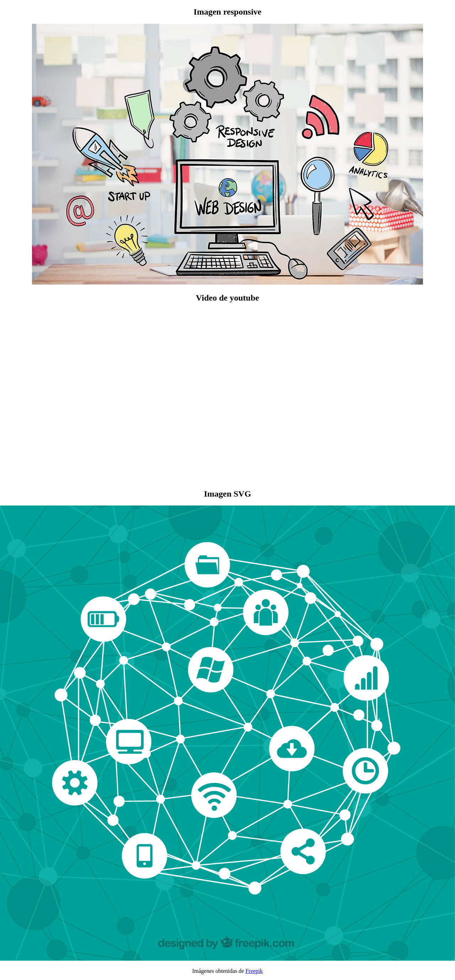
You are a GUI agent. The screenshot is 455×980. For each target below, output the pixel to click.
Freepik (254, 971)
